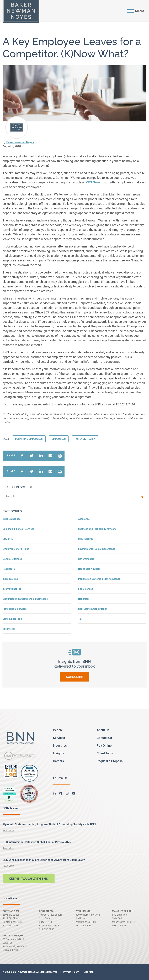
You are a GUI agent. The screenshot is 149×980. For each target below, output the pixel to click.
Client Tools (105, 753)
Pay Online (104, 746)
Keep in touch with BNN (29, 879)
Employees (59, 439)
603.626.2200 (120, 926)
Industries (60, 746)
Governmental (86, 559)
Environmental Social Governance (97, 549)
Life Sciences (86, 589)
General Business (12, 559)
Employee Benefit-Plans (16, 549)
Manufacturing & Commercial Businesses (25, 599)
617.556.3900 (47, 929)
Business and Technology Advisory (97, 529)
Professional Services (15, 609)
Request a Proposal (110, 761)
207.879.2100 (10, 926)
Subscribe (74, 677)
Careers (58, 761)
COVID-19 (8, 539)
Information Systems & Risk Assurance (99, 579)
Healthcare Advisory (89, 569)
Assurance (84, 519)
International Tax (12, 589)
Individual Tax (10, 579)
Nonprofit (83, 599)
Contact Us (104, 738)
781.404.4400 (83, 926)
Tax (80, 619)
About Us (103, 730)
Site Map (88, 972)
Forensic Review (85, 439)
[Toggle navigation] (135, 11)
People (58, 730)
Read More (8, 831)
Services (59, 738)
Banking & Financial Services (18, 529)
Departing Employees (29, 439)
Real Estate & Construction (93, 609)
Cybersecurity (86, 539)
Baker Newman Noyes (20, 142)
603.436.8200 (10, 950)
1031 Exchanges (12, 519)
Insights (58, 753)
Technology (9, 629)
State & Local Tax (12, 619)
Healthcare (9, 569)
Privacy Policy (71, 972)
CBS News (93, 182)
